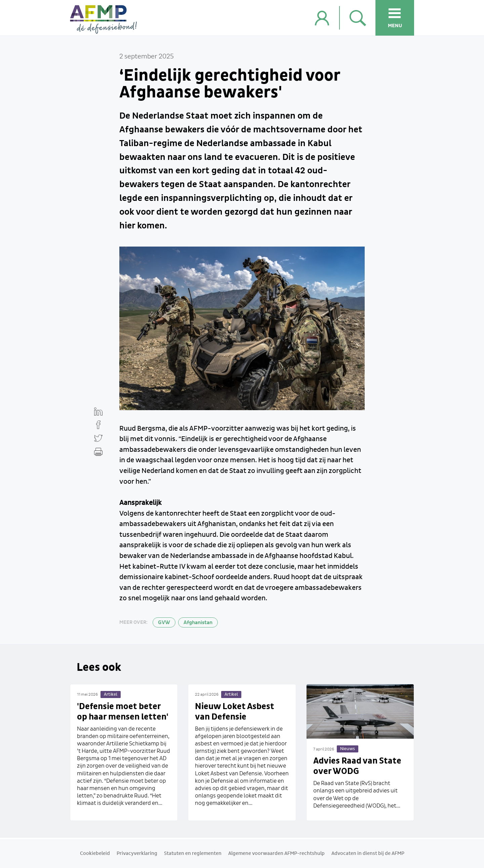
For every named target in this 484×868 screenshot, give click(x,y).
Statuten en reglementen (193, 854)
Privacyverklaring (137, 854)
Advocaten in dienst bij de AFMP (368, 854)
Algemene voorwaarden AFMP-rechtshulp (276, 854)
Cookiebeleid (95, 854)
